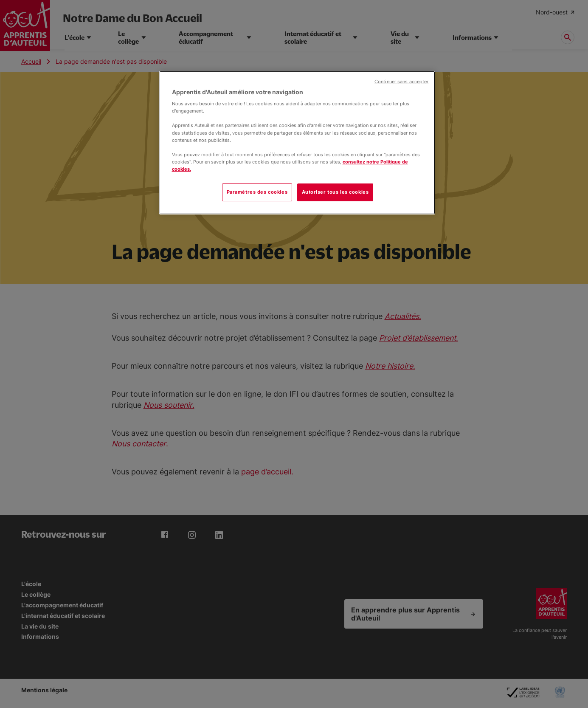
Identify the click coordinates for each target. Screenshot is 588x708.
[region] (297, 143)
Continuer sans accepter (401, 82)
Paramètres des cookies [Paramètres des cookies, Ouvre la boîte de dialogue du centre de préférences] (257, 192)
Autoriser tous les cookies (335, 192)
